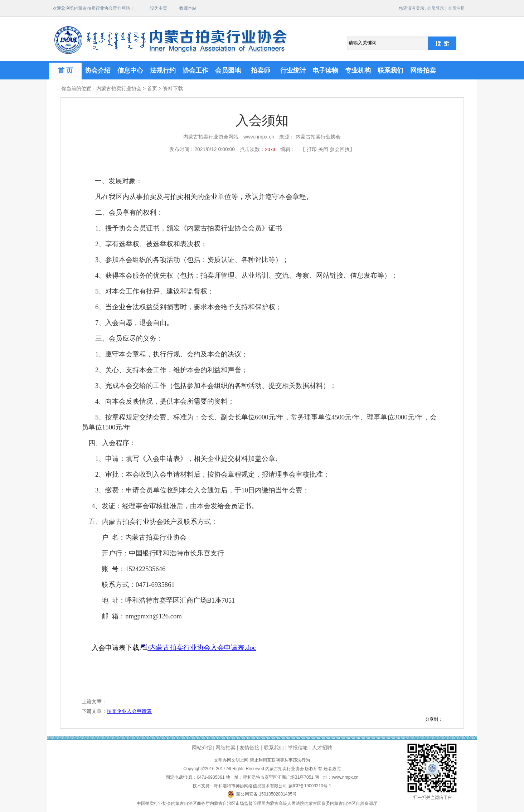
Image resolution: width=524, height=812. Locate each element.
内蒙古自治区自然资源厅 (354, 803)
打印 (312, 149)
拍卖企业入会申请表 (129, 711)
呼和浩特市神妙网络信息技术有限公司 (251, 786)
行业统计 (293, 70)
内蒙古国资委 (317, 803)
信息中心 (130, 70)
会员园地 (228, 70)
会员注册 (456, 8)
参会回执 (340, 149)
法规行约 (163, 70)
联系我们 (390, 70)
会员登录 (436, 8)
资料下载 (173, 88)
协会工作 (195, 70)
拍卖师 (261, 70)
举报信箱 (298, 748)
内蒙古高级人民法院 (285, 803)
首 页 (65, 70)
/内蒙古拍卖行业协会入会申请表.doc (202, 648)
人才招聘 (322, 748)
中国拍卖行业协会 (154, 803)
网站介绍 (202, 748)
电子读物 (325, 70)
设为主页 (159, 8)
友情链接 (249, 748)
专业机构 (358, 70)
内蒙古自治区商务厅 (190, 803)
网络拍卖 (423, 70)
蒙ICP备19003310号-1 (310, 786)
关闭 (323, 149)
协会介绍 (98, 70)
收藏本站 (188, 8)
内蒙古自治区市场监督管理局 (238, 803)
